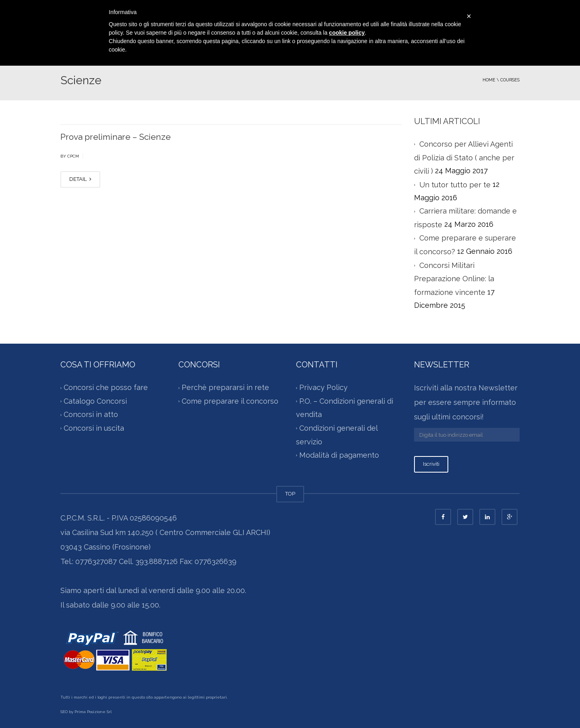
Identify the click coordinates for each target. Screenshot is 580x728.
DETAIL (80, 179)
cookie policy (347, 33)
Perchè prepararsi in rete (225, 388)
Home (489, 80)
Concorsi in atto (91, 415)
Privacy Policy (323, 388)
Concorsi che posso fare (106, 388)
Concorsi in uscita (94, 428)
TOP (290, 494)
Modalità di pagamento (339, 455)
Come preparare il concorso (230, 401)
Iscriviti (431, 464)
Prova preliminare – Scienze (116, 137)
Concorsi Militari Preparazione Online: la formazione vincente (454, 279)
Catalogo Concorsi (95, 401)
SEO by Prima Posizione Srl (86, 712)
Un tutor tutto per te (455, 185)
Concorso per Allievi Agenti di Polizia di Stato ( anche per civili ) (464, 158)
